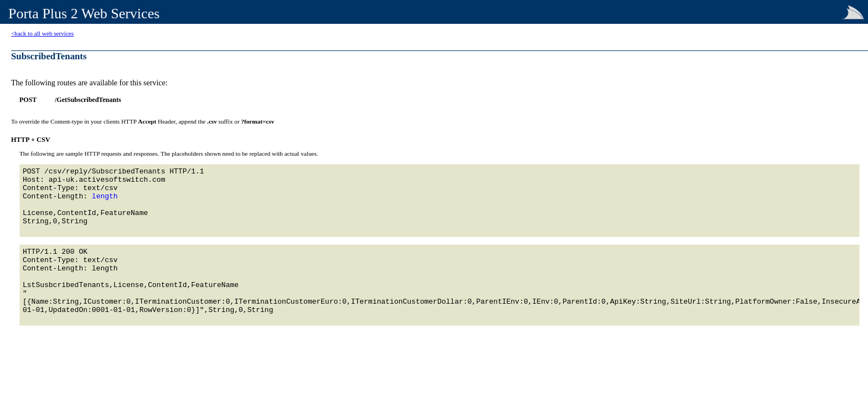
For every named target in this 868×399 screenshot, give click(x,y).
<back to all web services (42, 33)
